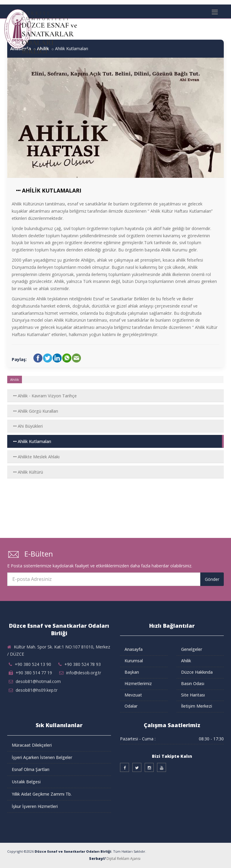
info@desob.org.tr (84, 673)
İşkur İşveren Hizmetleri (35, 806)
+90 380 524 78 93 (83, 664)
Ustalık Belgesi (26, 782)
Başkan (132, 672)
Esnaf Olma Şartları (31, 769)
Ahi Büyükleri (28, 426)
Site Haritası (193, 695)
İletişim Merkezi (197, 706)
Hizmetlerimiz (138, 683)
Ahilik (186, 661)
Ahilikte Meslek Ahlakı (36, 457)
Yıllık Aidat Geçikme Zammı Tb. (42, 794)
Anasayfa (134, 649)
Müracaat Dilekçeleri (32, 745)
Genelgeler (192, 649)
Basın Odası (193, 683)
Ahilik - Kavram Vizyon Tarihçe (45, 396)
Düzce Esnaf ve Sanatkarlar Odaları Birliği (73, 851)
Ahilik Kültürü (28, 472)
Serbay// (97, 859)
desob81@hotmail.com (38, 681)
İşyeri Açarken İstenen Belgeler (42, 757)
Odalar (131, 706)
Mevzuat (133, 695)
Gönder (212, 579)
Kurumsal (134, 661)
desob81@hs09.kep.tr (37, 690)
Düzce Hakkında (197, 672)
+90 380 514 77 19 (34, 673)
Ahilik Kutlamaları (32, 441)
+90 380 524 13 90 (33, 664)
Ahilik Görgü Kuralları (36, 411)
